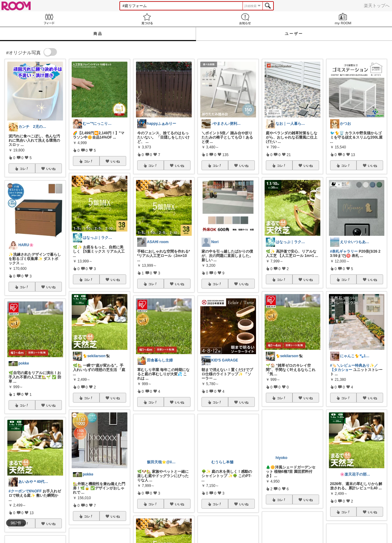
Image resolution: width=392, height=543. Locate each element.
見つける (147, 19)
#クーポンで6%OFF (25, 491)
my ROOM (343, 19)
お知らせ (245, 19)
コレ (24, 169)
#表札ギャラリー (344, 251)
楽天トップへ (377, 6)
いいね (51, 169)
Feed (49, 19)
